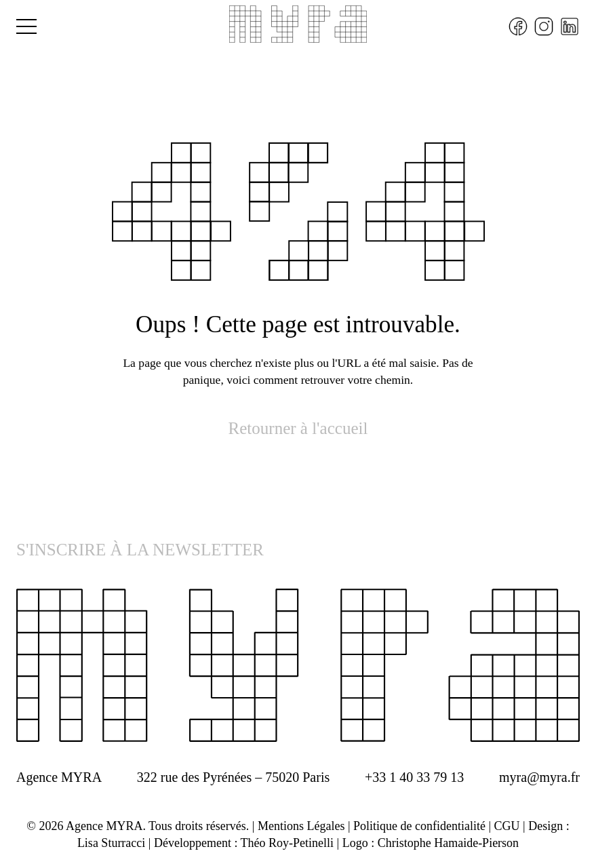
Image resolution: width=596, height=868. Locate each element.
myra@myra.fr (539, 777)
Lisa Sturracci (111, 843)
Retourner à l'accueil (298, 428)
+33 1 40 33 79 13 (414, 777)
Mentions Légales (301, 826)
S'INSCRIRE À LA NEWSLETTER (140, 550)
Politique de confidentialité (419, 826)
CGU (507, 826)
